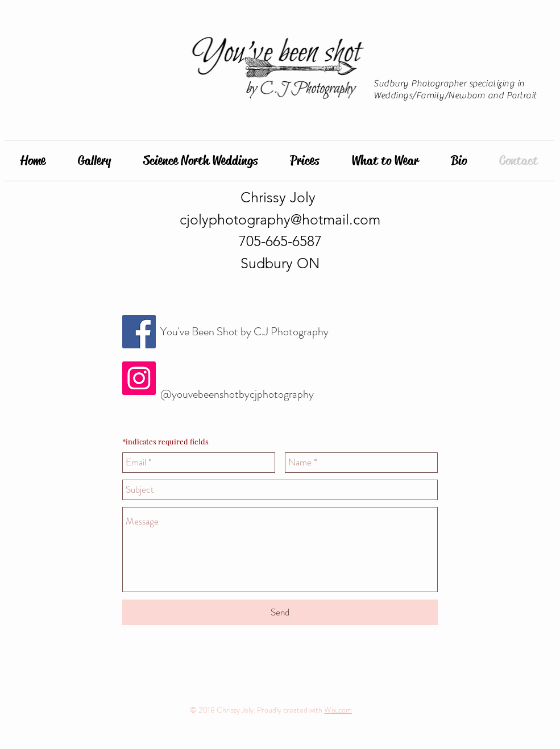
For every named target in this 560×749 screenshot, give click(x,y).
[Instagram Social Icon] (139, 378)
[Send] (280, 612)
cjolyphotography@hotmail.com (280, 219)
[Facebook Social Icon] (139, 332)
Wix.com (338, 710)
